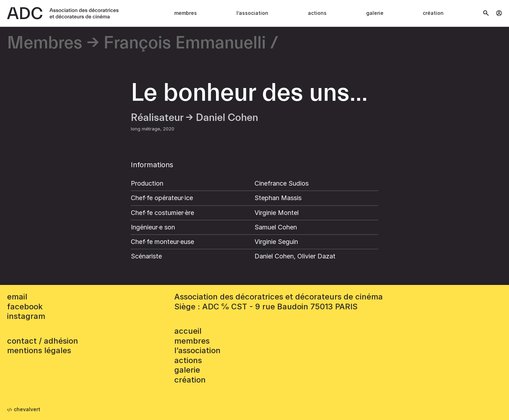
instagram (26, 316)
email (17, 297)
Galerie (375, 13)
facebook (25, 307)
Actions (317, 13)
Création (433, 13)
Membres (186, 13)
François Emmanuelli (185, 43)
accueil (188, 331)
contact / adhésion (43, 341)
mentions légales (39, 350)
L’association (252, 13)
